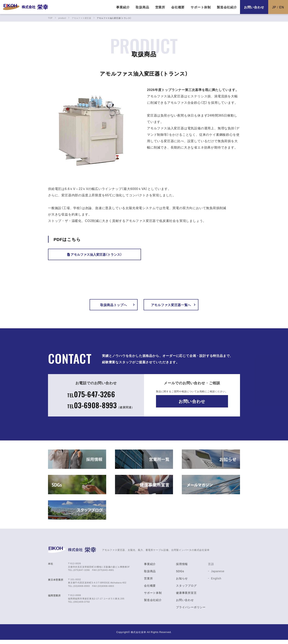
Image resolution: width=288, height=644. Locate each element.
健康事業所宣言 (186, 597)
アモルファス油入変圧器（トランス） (95, 254)
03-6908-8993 (101, 409)
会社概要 (150, 590)
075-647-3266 (90, 397)
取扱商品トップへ (113, 306)
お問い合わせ (254, 7)
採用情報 (182, 568)
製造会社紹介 (153, 604)
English (216, 582)
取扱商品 (150, 575)
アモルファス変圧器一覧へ (174, 306)
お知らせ (182, 582)
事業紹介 (150, 568)
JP (274, 7)
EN (282, 7)
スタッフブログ (186, 590)
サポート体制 (153, 597)
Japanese (218, 575)
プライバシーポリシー (191, 611)
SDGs (180, 575)
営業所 (148, 582)
